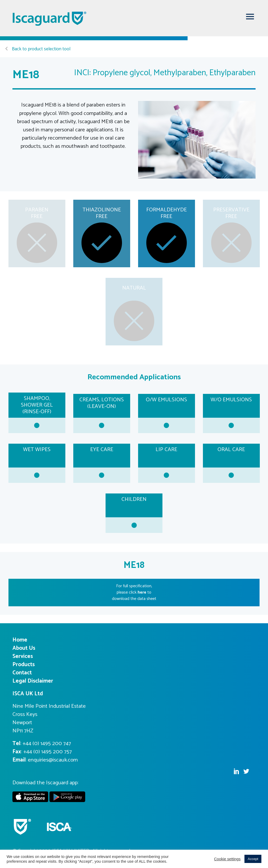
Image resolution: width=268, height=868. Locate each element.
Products (24, 665)
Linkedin (236, 771)
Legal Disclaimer (33, 681)
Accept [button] (253, 859)
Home (20, 640)
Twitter (246, 771)
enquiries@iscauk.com (53, 760)
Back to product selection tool (38, 49)
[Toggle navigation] (250, 16)
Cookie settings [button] (227, 859)
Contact (22, 673)
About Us (24, 648)
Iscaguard (50, 19)
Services (23, 656)
